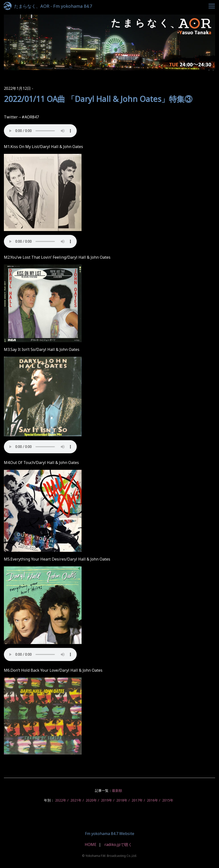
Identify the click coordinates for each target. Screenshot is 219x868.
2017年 (137, 800)
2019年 (107, 800)
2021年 (76, 800)
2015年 (168, 800)
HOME (91, 844)
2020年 (91, 800)
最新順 (117, 790)
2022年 (61, 800)
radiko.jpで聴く (118, 844)
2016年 (152, 800)
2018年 (122, 800)
